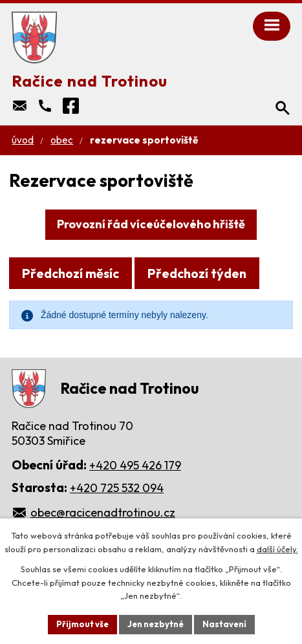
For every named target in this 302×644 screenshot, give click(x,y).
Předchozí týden (197, 273)
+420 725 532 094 (117, 488)
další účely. (277, 549)
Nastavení (224, 624)
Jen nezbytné (156, 624)
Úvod (23, 140)
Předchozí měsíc (70, 273)
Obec (62, 140)
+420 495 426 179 (135, 465)
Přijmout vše (82, 624)
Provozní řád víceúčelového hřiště (151, 224)
